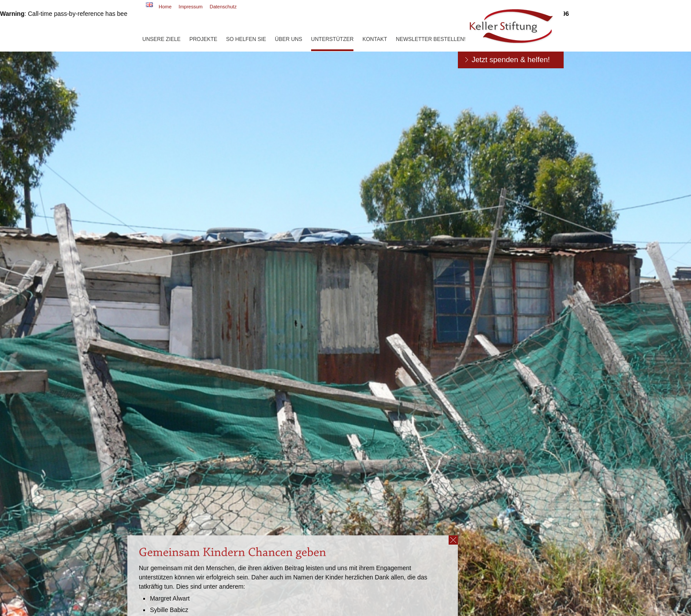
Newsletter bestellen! (431, 39)
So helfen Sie (246, 39)
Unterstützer (332, 39)
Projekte (203, 39)
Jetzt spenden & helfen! (511, 60)
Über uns (289, 39)
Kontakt (375, 39)
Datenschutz (223, 7)
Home (165, 7)
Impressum (190, 7)
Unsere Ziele (162, 39)
